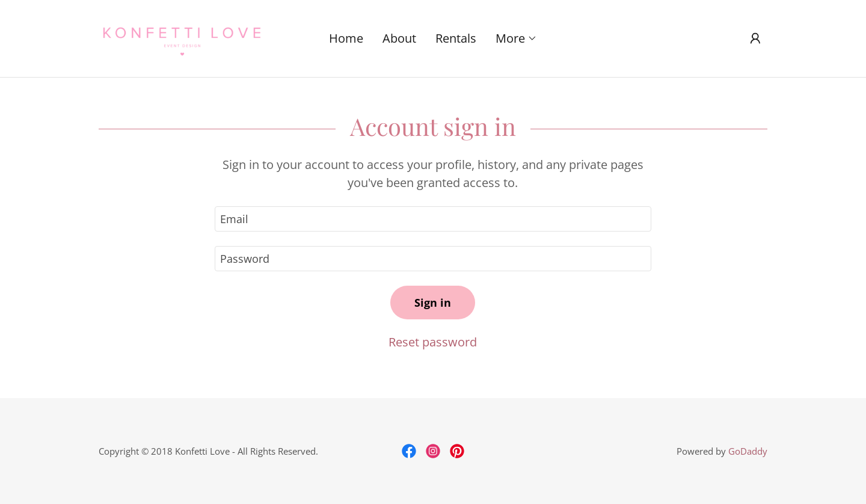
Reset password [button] (433, 342)
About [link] (399, 38)
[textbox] (433, 219)
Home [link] (346, 38)
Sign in (433, 303)
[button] (516, 38)
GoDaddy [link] (748, 451)
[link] (182, 37)
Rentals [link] (456, 38)
